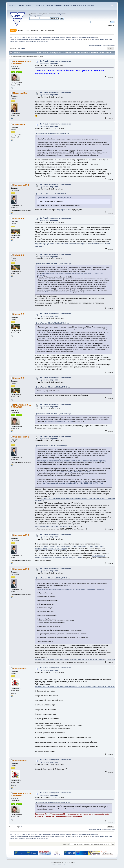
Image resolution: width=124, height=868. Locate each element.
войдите (60, 14)
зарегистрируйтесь (36, 16)
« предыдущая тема (95, 45)
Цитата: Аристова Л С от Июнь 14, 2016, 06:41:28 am (53, 578)
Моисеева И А (20, 93)
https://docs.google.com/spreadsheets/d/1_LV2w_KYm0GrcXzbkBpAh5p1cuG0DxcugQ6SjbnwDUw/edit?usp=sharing (72, 461)
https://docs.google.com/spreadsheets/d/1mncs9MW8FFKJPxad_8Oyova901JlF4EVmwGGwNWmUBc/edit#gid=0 (71, 589)
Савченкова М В (21, 185)
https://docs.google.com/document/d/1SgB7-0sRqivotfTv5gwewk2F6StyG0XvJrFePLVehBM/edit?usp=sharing (69, 472)
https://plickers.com (64, 210)
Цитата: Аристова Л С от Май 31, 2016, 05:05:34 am (52, 133)
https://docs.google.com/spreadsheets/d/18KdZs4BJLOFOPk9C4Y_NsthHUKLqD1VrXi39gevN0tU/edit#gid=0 (75, 659)
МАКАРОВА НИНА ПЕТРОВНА (102, 39)
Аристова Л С (20, 668)
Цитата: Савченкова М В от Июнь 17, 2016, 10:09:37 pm (54, 264)
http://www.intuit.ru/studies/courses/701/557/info (59, 292)
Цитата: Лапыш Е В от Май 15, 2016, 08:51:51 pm (51, 446)
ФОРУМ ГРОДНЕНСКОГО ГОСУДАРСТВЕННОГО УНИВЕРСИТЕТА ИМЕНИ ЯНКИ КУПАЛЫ (52, 6)
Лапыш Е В (19, 218)
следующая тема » (108, 45)
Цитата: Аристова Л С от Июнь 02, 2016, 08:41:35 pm (53, 802)
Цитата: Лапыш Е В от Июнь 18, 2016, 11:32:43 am (52, 194)
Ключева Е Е (19, 124)
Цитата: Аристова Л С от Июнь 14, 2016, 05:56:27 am (55, 198)
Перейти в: (66, 844)
